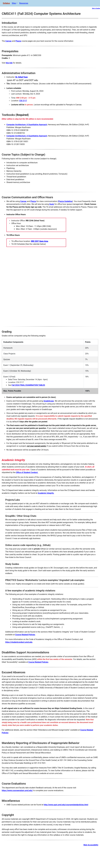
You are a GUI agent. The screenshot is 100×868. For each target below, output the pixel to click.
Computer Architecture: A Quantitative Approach (27, 125)
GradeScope (49, 401)
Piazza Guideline (65, 201)
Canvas (8, 41)
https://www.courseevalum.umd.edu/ (17, 790)
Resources (24, 3)
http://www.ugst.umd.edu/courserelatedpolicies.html (66, 805)
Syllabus (6, 3)
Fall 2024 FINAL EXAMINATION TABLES (28, 385)
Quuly (52, 204)
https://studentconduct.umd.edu (19, 642)
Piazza (18, 41)
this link (9, 63)
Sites (14, 3)
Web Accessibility (91, 845)
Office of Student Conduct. (27, 472)
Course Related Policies (25, 635)
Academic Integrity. (46, 493)
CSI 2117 (23, 101)
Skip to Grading (96, 8)
